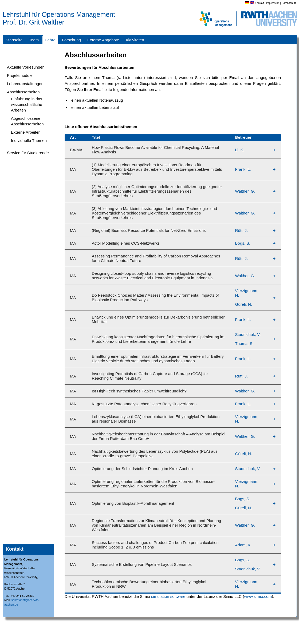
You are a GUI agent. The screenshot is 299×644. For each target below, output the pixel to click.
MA (73, 169)
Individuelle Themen (29, 140)
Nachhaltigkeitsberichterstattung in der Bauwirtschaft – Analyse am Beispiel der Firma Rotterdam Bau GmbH (159, 436)
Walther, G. (245, 191)
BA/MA (76, 150)
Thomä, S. (244, 343)
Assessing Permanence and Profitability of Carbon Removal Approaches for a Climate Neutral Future (156, 258)
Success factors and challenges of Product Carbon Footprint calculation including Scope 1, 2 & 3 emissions (155, 545)
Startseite (14, 40)
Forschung (71, 40)
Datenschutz (289, 3)
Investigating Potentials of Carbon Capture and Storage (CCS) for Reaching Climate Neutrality (150, 376)
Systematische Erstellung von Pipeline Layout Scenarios (142, 564)
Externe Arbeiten (26, 132)
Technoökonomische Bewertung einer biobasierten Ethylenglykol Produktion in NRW (149, 584)
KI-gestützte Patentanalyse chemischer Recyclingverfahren (144, 404)
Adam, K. (243, 545)
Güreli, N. (244, 304)
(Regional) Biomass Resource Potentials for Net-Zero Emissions (149, 230)
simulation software (168, 596)
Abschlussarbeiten (23, 92)
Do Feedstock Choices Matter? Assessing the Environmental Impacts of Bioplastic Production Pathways (155, 297)
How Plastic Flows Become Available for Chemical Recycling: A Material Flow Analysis (156, 150)
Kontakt (259, 3)
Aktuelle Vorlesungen (26, 67)
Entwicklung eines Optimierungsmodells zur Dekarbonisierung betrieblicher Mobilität (158, 319)
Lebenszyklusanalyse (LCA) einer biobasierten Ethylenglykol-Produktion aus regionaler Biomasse (156, 419)
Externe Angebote (103, 40)
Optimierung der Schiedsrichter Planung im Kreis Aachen (142, 469)
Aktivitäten (135, 40)
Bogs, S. (243, 243)
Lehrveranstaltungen (25, 84)
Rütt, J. (242, 230)
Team (34, 40)
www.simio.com (258, 596)
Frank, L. (243, 169)
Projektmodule (20, 75)
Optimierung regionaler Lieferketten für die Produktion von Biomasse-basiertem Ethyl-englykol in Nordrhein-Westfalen (153, 484)
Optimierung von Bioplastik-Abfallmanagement (133, 503)
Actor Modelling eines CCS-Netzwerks (126, 243)
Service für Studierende (28, 153)
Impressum (273, 3)
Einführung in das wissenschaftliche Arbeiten (27, 104)
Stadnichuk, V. (248, 334)
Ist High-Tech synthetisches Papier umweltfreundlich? (139, 391)
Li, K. (240, 150)
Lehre (50, 40)
